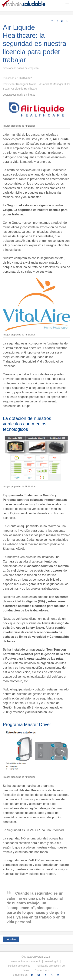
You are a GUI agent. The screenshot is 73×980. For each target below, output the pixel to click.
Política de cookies (19, 966)
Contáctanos (42, 970)
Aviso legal (51, 961)
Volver (12, 939)
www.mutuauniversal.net (26, 961)
